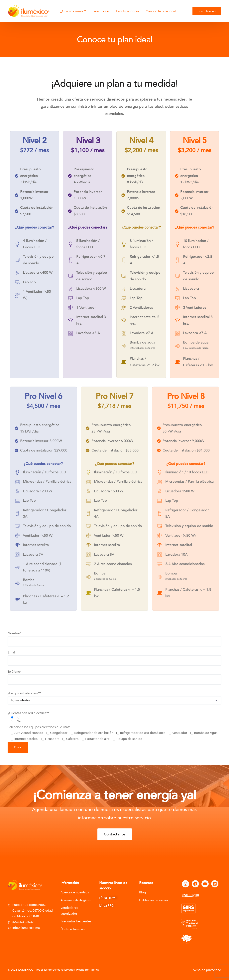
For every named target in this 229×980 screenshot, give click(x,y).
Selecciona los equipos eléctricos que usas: (113, 741)
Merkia (95, 970)
